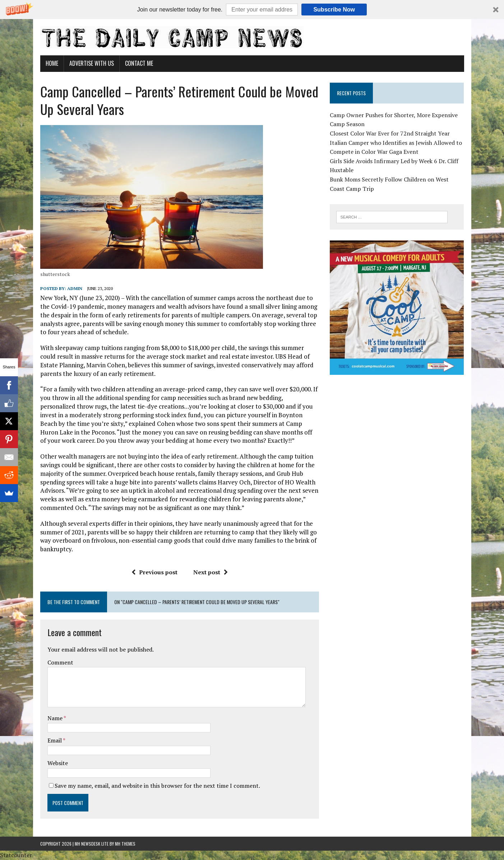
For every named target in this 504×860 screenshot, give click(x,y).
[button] (252, 10)
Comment (60, 662)
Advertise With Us (92, 63)
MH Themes (125, 844)
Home (52, 63)
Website (58, 763)
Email (55, 740)
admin (75, 288)
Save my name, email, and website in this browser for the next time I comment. (157, 786)
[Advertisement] (397, 431)
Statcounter (16, 855)
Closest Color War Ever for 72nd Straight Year (390, 133)
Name (56, 718)
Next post (211, 572)
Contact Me (139, 63)
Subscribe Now (334, 10)
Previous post (154, 572)
